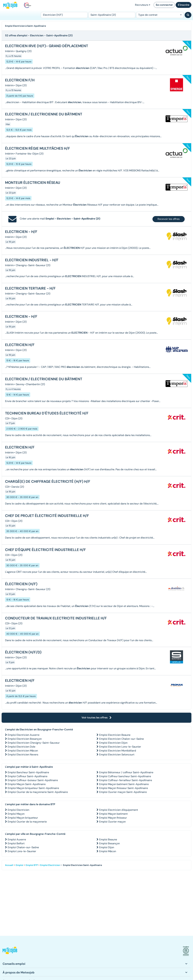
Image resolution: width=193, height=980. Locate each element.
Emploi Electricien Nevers (23, 755)
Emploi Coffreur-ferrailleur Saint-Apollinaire (126, 780)
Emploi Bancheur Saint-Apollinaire (28, 772)
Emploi (19, 865)
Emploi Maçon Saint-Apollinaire (27, 784)
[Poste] (64, 15)
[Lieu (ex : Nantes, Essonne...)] (112, 15)
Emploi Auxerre (17, 839)
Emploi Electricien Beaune (115, 735)
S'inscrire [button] (184, 5)
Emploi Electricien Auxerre (24, 735)
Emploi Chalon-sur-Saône (23, 847)
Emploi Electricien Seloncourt (117, 755)
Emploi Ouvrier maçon (112, 822)
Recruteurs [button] (143, 5)
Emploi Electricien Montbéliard (118, 751)
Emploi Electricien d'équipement (119, 810)
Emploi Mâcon (108, 851)
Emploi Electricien (18, 810)
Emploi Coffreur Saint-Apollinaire (28, 776)
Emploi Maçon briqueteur (23, 818)
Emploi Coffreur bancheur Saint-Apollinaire (125, 776)
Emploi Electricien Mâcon (23, 751)
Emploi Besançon (109, 843)
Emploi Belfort (16, 843)
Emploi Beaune (108, 839)
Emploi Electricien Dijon (113, 743)
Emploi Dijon (107, 847)
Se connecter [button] (164, 5)
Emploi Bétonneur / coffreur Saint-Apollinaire (126, 772)
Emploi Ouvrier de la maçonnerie (27, 822)
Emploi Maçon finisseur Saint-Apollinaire (124, 788)
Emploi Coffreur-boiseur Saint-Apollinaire (33, 780)
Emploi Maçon (16, 814)
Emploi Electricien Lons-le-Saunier (120, 747)
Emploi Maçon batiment (113, 814)
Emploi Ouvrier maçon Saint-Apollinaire (123, 792)
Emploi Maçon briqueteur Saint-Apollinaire (33, 788)
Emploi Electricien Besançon (25, 739)
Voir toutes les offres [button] (97, 718)
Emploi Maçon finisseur (113, 818)
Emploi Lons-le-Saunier (22, 851)
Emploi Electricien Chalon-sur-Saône (122, 739)
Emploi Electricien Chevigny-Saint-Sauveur (34, 743)
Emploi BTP (32, 865)
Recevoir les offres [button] (169, 219)
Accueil (9, 865)
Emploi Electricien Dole (21, 747)
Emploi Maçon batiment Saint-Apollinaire (124, 784)
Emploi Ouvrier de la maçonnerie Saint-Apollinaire (38, 792)
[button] (10, 951)
